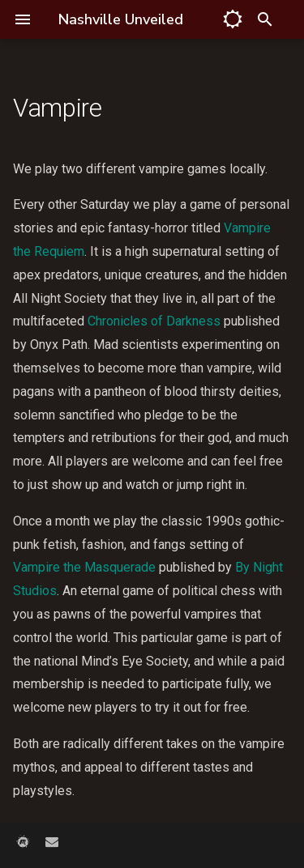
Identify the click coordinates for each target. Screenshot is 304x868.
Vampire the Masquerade (84, 567)
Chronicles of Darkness (154, 321)
